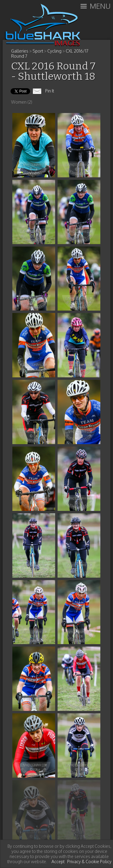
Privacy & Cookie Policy (89, 862)
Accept (58, 862)
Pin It (50, 91)
